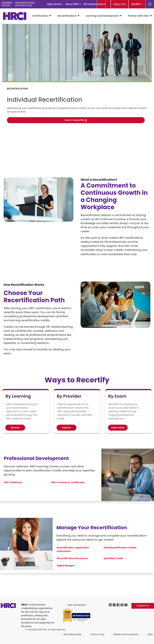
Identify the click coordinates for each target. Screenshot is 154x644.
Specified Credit (113, 558)
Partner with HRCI (139, 16)
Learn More (118, 428)
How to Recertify (76, 120)
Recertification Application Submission (73, 549)
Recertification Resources (72, 558)
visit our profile (76, 605)
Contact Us (143, 606)
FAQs (150, 634)
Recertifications (67, 16)
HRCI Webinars (13, 482)
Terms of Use (97, 634)
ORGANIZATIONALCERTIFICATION (25, 4)
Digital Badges (66, 566)
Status (101, 4)
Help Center (54, 4)
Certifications (40, 16)
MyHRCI (136, 4)
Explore (66, 428)
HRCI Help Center (72, 634)
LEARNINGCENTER (7, 4)
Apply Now (120, 4)
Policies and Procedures (126, 634)
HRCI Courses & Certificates (68, 482)
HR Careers (90, 4)
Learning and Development (102, 16)
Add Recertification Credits (120, 548)
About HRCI (72, 4)
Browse (15, 428)
